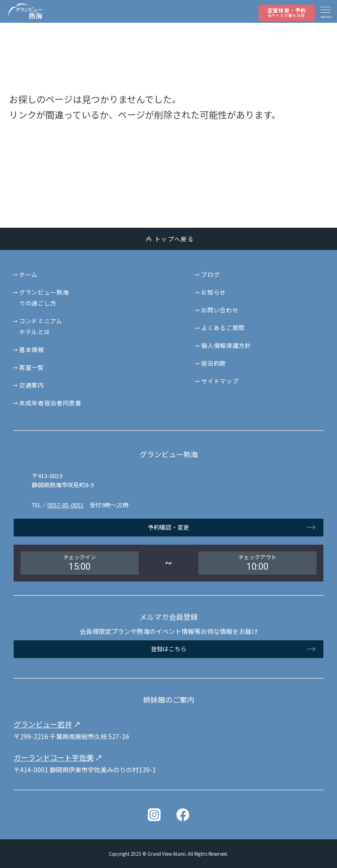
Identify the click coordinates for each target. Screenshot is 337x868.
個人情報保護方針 (226, 345)
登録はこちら (169, 649)
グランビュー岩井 (43, 724)
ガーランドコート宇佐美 (54, 757)
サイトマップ (220, 381)
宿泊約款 (214, 363)
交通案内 (32, 385)
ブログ (210, 274)
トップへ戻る (174, 239)
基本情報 (32, 350)
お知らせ (214, 292)
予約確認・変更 (168, 527)
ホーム (28, 274)
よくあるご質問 (223, 328)
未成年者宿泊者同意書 (50, 403)
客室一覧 (32, 367)
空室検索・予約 (287, 12)
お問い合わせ (220, 310)
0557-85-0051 (65, 505)
